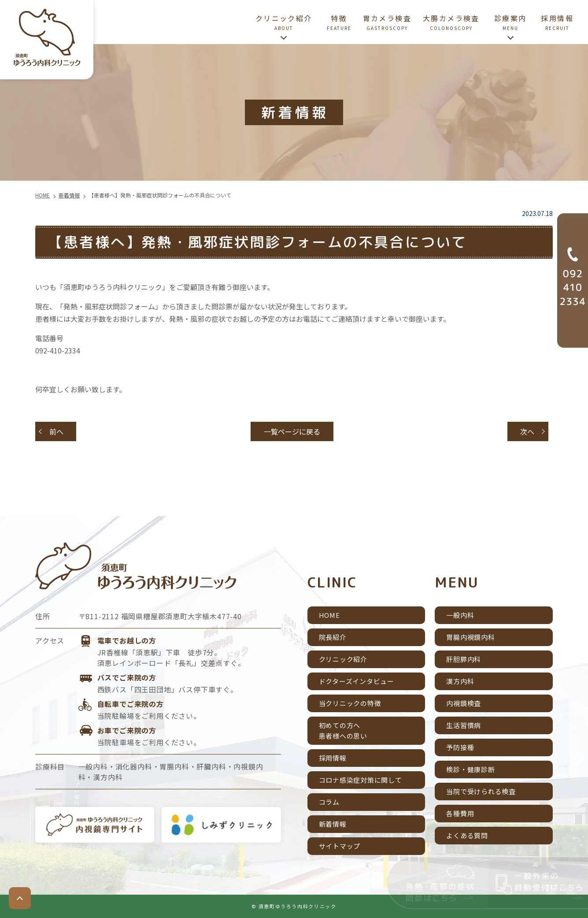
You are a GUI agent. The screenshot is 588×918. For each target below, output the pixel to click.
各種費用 (460, 813)
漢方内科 (460, 681)
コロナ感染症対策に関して (361, 780)
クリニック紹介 (343, 659)
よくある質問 (467, 835)
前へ (56, 431)
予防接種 (460, 747)
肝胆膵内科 (464, 659)
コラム (329, 802)
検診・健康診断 (470, 769)
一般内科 (460, 615)
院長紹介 (333, 637)
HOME (329, 615)
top (20, 898)
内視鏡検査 (464, 703)
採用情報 (333, 758)
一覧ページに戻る (292, 431)
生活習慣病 (464, 725)
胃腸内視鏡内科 (470, 637)
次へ (527, 431)
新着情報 (333, 824)
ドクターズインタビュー (357, 681)
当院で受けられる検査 (481, 791)
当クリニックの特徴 (350, 703)
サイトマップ (340, 846)
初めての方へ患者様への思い (343, 730)
